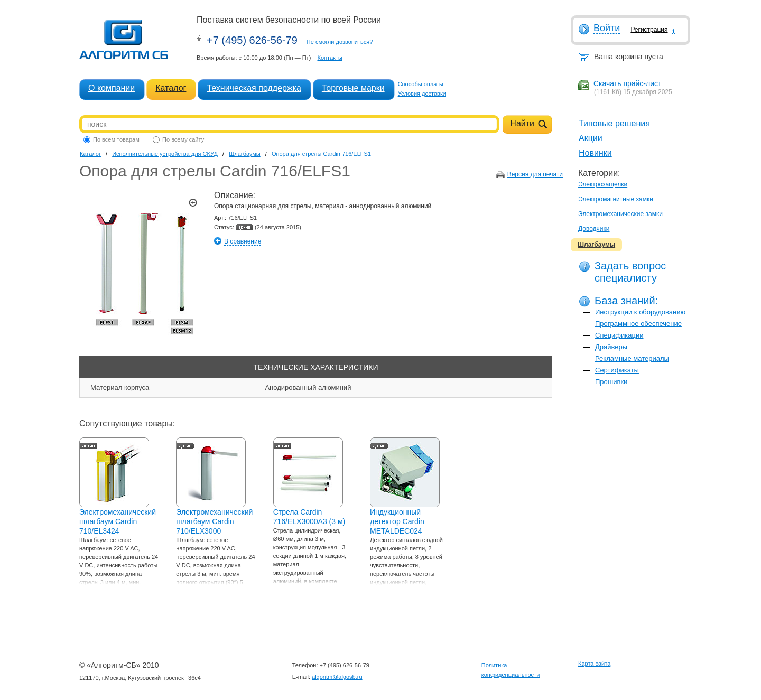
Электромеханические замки (620, 214)
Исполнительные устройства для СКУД (165, 154)
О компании (112, 88)
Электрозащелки (603, 184)
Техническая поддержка (254, 88)
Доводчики (594, 229)
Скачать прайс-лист (627, 83)
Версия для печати (535, 174)
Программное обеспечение (638, 324)
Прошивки (611, 382)
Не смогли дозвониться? (340, 42)
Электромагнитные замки (616, 199)
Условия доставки (422, 94)
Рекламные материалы (632, 358)
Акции (591, 138)
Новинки (595, 153)
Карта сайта (594, 664)
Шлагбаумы (596, 245)
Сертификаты (617, 370)
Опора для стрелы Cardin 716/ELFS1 (321, 154)
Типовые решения (614, 123)
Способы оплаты (421, 84)
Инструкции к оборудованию (640, 312)
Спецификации (619, 335)
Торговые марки (353, 88)
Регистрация (649, 30)
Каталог (171, 88)
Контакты (330, 58)
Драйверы (611, 347)
